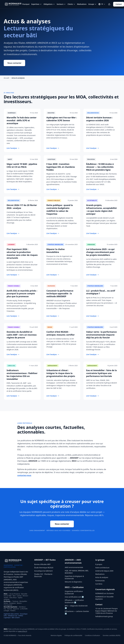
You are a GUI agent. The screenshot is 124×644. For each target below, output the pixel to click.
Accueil (6, 78)
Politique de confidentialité (73, 635)
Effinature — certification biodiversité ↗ (74, 601)
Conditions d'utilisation (93, 635)
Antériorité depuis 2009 (104, 571)
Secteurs (61, 4)
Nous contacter (14, 63)
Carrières (99, 584)
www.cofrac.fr (23, 631)
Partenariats (100, 581)
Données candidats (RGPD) (112, 635)
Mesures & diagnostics (73, 582)
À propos (99, 564)
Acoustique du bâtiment (43, 571)
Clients (71, 4)
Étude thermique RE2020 (44, 568)
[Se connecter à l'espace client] (109, 4)
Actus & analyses (102, 577)
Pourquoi (26, 4)
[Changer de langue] (102, 4)
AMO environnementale (74, 567)
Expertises (37, 4)
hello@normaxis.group (104, 616)
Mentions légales (56, 635)
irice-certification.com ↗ (74, 597)
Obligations (49, 4)
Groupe (92, 4)
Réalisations (82, 4)
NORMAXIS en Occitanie (104, 593)
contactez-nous (24, 475)
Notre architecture (102, 568)
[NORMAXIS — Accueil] (13, 4)
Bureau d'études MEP (42, 564)
